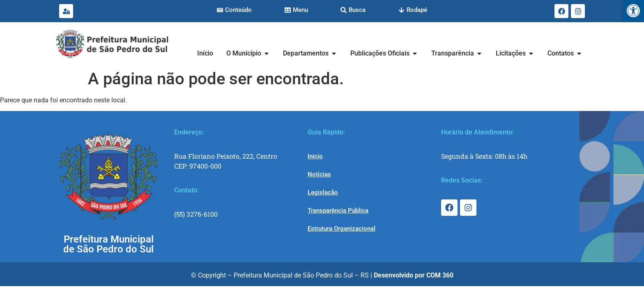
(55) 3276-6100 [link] (196, 214)
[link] (633, 11)
